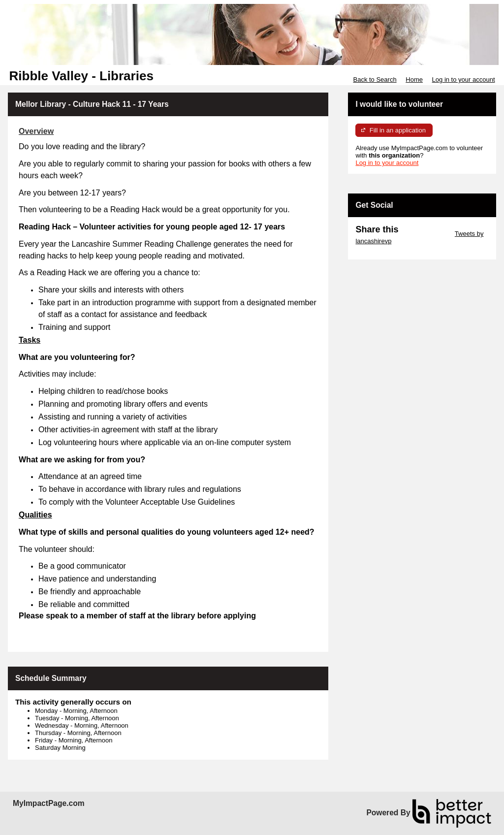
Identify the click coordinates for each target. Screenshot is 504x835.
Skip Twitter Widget (425, 234)
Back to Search (375, 80)
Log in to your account (464, 80)
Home (414, 80)
